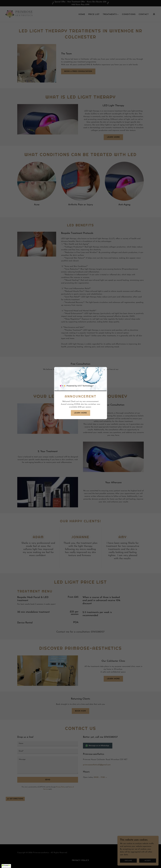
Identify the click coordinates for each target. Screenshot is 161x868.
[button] (6, 866)
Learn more (80, 413)
